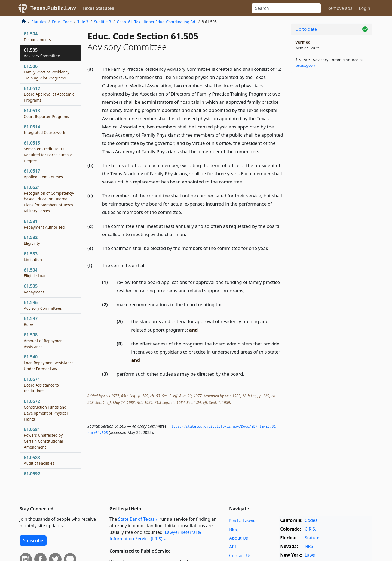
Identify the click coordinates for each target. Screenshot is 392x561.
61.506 (47, 72)
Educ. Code (62, 22)
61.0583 (39, 460)
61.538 (44, 341)
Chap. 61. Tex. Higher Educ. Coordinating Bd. (156, 22)
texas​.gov (304, 65)
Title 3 (83, 22)
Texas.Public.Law (53, 8)
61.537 (31, 321)
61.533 (33, 256)
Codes (311, 520)
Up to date (306, 29)
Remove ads (340, 8)
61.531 (44, 224)
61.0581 (43, 438)
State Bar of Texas (136, 519)
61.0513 (46, 113)
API (233, 547)
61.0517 (43, 174)
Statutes (39, 22)
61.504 (37, 36)
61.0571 (41, 385)
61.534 (36, 273)
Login (365, 8)
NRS (309, 546)
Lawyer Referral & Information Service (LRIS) (155, 535)
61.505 (42, 53)
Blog (234, 529)
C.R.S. (310, 529)
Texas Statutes (98, 8)
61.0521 (49, 199)
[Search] (286, 8)
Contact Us (240, 556)
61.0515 (48, 151)
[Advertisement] (332, 162)
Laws (310, 555)
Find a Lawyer (243, 521)
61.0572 (46, 410)
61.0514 (45, 130)
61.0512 (49, 94)
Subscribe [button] (33, 541)
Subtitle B (102, 22)
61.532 (32, 240)
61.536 (43, 305)
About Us (239, 538)
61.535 (34, 289)
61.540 (49, 363)
